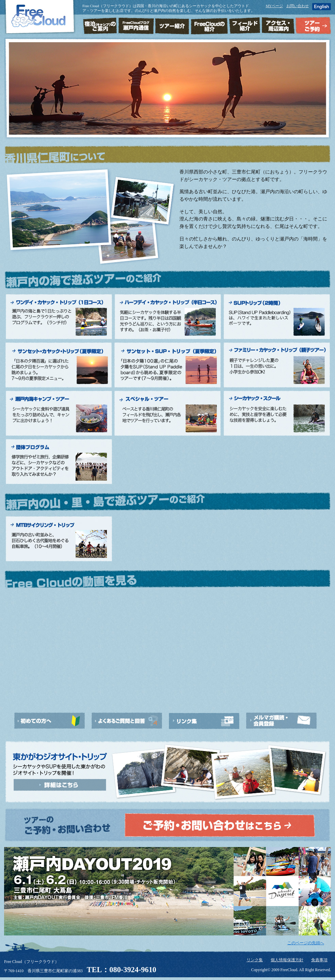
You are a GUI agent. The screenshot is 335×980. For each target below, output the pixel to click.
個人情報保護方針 (287, 960)
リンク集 (255, 960)
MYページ (274, 6)
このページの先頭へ (306, 943)
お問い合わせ (298, 6)
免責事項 (319, 960)
